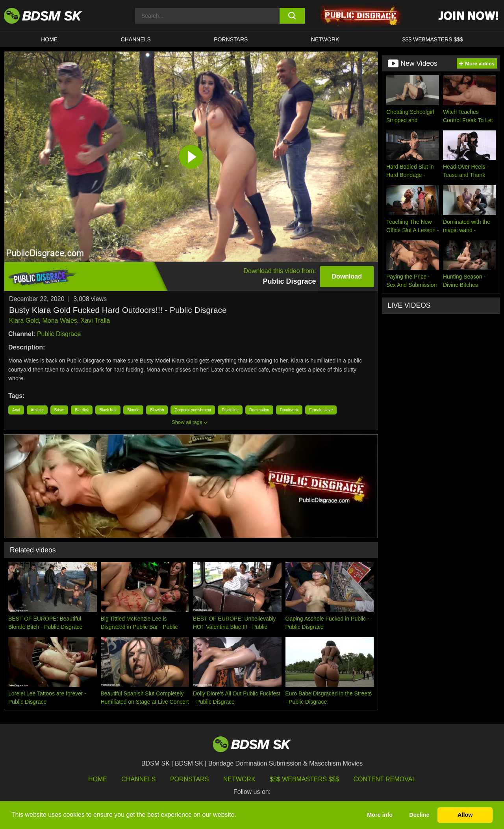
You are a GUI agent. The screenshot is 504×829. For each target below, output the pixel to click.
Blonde (133, 410)
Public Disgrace (59, 334)
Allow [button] (465, 815)
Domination (259, 410)
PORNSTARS (231, 39)
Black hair (108, 410)
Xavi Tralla (95, 321)
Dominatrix (289, 410)
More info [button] (380, 815)
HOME (49, 39)
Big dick (82, 410)
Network (325, 39)
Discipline (230, 410)
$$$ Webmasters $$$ (304, 779)
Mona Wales (59, 321)
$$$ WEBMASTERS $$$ (433, 39)
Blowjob (157, 410)
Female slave (321, 410)
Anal (16, 410)
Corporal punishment (193, 410)
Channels (138, 779)
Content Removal (385, 779)
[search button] (292, 16)
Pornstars (189, 779)
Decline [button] (419, 815)
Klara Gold (24, 321)
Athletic (37, 410)
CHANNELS (136, 39)
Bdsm (59, 410)
